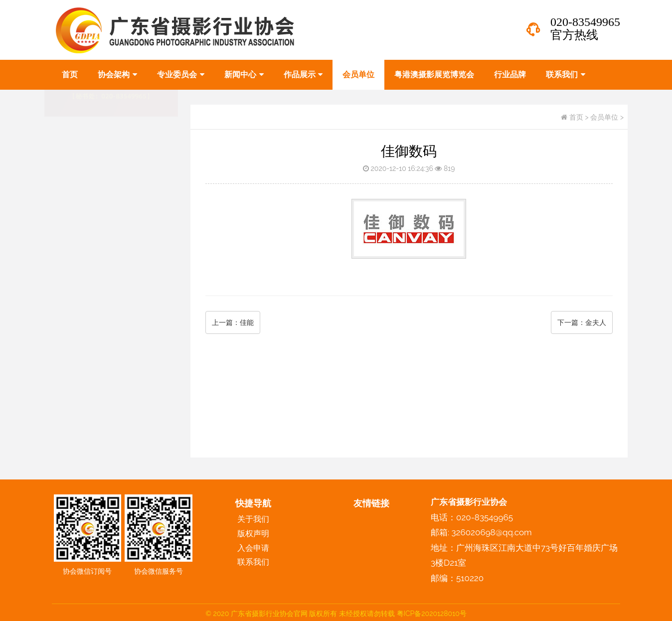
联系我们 (566, 75)
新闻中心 (244, 75)
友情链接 (371, 503)
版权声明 (68, 356)
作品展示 (303, 75)
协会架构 (117, 75)
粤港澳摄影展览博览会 (434, 75)
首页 (70, 75)
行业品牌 (510, 75)
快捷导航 (253, 503)
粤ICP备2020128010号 (432, 614)
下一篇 (582, 322)
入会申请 (253, 548)
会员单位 (358, 75)
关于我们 (253, 519)
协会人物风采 (76, 333)
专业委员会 (181, 75)
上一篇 (233, 322)
